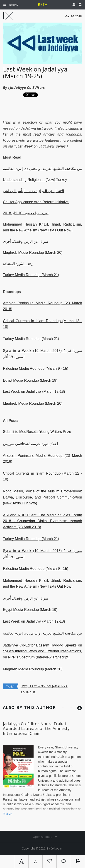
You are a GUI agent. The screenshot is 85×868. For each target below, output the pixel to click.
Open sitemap (43, 837)
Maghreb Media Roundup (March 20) (33, 253)
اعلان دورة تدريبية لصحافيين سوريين (30, 444)
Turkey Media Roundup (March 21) (31, 275)
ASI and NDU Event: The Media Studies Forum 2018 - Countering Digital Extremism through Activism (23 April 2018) (42, 521)
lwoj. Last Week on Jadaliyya (44, 686)
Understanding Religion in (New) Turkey (35, 180)
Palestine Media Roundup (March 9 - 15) (36, 368)
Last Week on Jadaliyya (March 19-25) (35, 73)
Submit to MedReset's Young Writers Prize (37, 432)
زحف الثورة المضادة (18, 264)
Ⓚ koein (56, 848)
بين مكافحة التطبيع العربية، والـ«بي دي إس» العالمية (42, 169)
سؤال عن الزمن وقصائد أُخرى (25, 241)
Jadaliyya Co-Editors (27, 88)
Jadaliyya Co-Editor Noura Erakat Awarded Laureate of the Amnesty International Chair (36, 728)
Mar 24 (8, 814)
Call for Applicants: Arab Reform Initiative (36, 202)
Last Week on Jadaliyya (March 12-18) (34, 391)
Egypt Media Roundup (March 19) (30, 380)
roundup (28, 692)
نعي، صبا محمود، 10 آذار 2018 (26, 213)
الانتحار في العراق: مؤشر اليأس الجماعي (33, 191)
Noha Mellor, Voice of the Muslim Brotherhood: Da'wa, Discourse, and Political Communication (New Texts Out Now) (42, 497)
